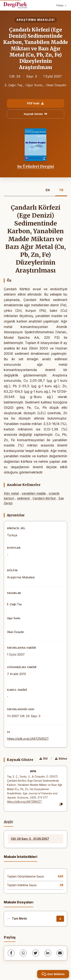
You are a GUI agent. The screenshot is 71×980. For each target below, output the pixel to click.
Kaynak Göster (36, 114)
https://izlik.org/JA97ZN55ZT (28, 739)
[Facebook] (11, 953)
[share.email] (60, 953)
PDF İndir (35, 103)
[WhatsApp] (23, 953)
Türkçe (61, 5)
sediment (23, 498)
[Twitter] (36, 953)
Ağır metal (11, 493)
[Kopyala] (61, 804)
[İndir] (60, 919)
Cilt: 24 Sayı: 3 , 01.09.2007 (30, 839)
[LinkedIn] (48, 953)
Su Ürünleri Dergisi (36, 166)
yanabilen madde (34, 493)
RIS (44, 759)
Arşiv (8, 822)
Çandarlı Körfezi (44, 498)
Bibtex (61, 759)
